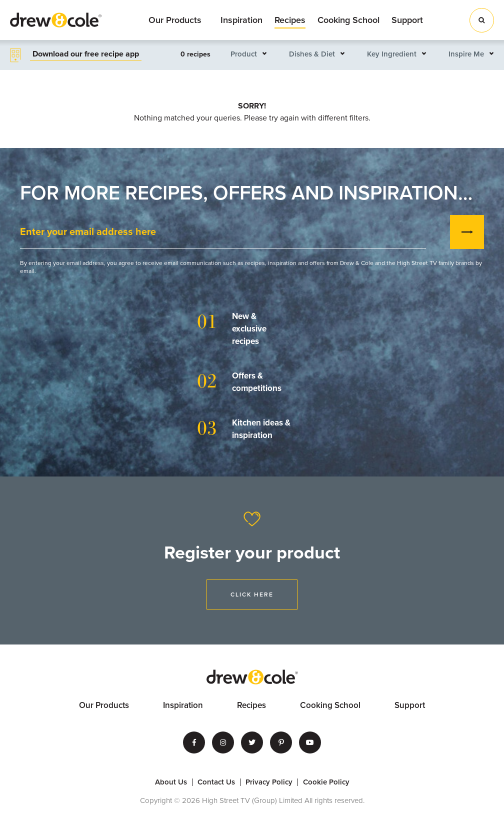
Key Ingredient (392, 54)
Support (407, 20)
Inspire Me (466, 54)
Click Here (252, 594)
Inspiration (241, 20)
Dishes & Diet (312, 54)
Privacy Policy (269, 782)
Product (244, 54)
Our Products (175, 20)
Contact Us (216, 782)
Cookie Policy (326, 782)
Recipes (290, 20)
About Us (171, 782)
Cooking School (348, 20)
